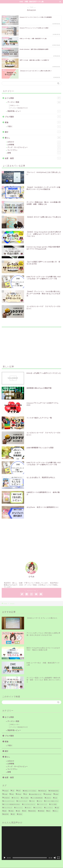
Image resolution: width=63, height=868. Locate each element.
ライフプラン (34, 150)
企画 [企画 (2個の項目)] (58, 808)
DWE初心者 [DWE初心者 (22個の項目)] (43, 791)
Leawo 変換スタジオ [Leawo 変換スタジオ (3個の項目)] (36, 794)
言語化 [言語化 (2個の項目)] (20, 814)
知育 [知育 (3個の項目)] (13, 814)
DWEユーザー (15, 105)
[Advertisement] (31, 345)
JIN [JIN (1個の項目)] (26, 794)
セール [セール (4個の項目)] (40, 801)
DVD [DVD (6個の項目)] (19, 791)
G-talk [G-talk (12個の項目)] (6, 794)
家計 (33, 132)
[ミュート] (55, 858)
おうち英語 (33, 98)
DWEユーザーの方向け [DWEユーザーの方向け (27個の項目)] (30, 791)
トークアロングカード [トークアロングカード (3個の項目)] (29, 804)
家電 (34, 153)
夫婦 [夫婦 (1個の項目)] (19, 811)
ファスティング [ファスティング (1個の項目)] (43, 804)
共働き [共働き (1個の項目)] (12, 811)
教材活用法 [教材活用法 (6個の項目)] (33, 811)
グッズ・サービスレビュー (34, 147)
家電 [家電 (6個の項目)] (25, 811)
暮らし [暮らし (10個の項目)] (56, 811)
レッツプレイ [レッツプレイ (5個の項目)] (49, 808)
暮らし (33, 138)
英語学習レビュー (34, 111)
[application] (31, 843)
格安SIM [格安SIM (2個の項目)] (6, 814)
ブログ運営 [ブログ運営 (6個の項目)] (54, 804)
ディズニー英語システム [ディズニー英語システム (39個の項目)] (52, 801)
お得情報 (34, 145)
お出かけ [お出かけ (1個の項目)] (49, 798)
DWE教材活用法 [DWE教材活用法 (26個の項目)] (54, 791)
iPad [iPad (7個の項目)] (12, 794)
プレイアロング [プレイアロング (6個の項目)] (8, 808)
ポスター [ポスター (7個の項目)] (29, 808)
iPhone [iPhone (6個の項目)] (19, 794)
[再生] (5, 858)
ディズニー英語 (34, 102)
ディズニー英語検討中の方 (19, 108)
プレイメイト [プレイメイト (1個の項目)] (19, 808)
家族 (33, 122)
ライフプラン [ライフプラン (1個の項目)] (38, 808)
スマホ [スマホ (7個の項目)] (33, 801)
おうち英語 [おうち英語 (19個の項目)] (25, 798)
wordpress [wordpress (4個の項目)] (7, 798)
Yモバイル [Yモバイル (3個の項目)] (16, 798)
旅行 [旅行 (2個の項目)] (49, 811)
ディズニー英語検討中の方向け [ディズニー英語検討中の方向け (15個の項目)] (12, 804)
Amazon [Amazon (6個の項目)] (6, 791)
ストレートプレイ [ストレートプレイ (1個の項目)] (23, 801)
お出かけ (34, 142)
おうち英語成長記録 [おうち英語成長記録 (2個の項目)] (37, 798)
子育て (34, 127)
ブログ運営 (33, 117)
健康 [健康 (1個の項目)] (5, 811)
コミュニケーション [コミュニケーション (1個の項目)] (9, 801)
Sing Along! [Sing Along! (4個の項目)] (48, 794)
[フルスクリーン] (58, 858)
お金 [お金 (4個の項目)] (56, 798)
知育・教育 (33, 158)
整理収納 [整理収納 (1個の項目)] (42, 811)
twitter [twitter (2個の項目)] (57, 794)
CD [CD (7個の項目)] (13, 791)
